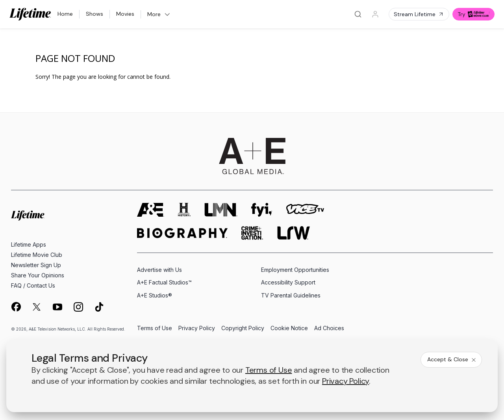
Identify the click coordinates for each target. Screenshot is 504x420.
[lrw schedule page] (294, 233)
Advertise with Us (159, 270)
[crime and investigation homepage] (252, 233)
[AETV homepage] (151, 210)
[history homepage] (184, 210)
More (159, 14)
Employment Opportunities (295, 270)
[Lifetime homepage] (28, 216)
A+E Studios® (155, 295)
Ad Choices (329, 328)
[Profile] (375, 14)
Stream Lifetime (419, 14)
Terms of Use (155, 328)
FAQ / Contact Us (33, 285)
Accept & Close (452, 359)
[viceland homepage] (305, 210)
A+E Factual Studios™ (164, 282)
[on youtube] (57, 307)
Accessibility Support (288, 282)
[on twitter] (37, 307)
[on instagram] (78, 307)
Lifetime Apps (29, 244)
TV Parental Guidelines (291, 295)
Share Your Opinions (38, 275)
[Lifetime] (30, 14)
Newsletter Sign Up (36, 265)
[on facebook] (16, 307)
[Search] (358, 14)
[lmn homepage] (221, 210)
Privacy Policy (197, 328)
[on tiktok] (99, 307)
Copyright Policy (243, 328)
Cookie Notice (289, 328)
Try (473, 14)
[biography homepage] (182, 233)
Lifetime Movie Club (37, 255)
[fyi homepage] (262, 210)
